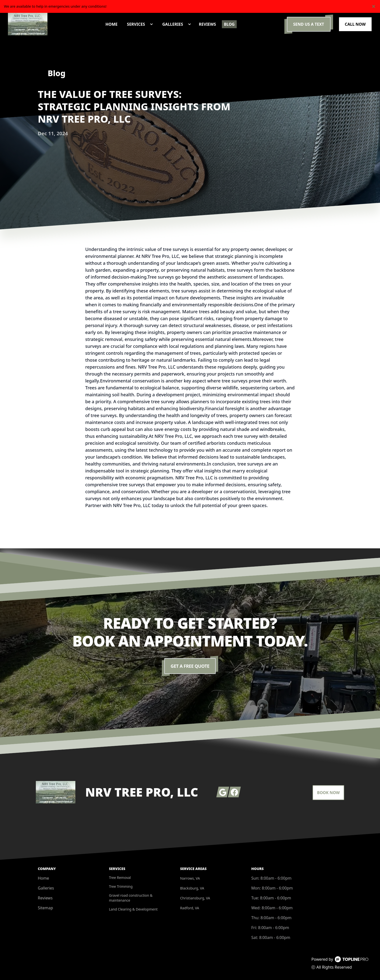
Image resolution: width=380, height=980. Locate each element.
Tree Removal (120, 878)
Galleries (46, 888)
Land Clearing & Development (133, 909)
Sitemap (45, 908)
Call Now (355, 24)
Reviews (45, 898)
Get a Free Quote (190, 666)
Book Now (328, 793)
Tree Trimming (121, 886)
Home (43, 878)
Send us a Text (309, 24)
